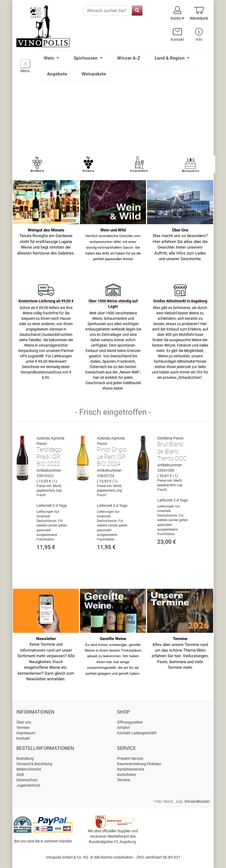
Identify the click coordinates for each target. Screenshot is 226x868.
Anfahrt (123, 728)
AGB (20, 775)
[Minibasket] (199, 13)
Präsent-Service (130, 758)
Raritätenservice (131, 769)
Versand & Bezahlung (34, 764)
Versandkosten (197, 801)
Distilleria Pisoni (170, 438)
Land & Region (170, 58)
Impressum (26, 733)
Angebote (57, 74)
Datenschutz (27, 780)
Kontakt (23, 738)
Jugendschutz (28, 785)
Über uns (24, 722)
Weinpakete (94, 74)
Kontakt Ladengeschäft (137, 733)
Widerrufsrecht (29, 769)
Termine (23, 728)
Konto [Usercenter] (177, 13)
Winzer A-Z (129, 58)
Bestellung (25, 758)
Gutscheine (126, 775)
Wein (50, 58)
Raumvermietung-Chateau (139, 764)
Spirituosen (86, 58)
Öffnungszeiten (130, 722)
